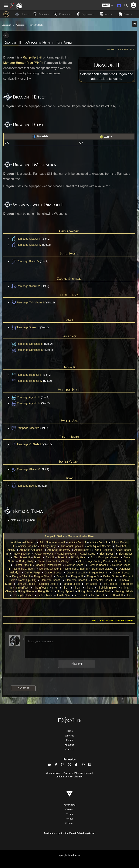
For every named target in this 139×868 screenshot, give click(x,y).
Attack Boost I (83, 550)
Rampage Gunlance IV (27, 350)
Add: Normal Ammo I (23, 542)
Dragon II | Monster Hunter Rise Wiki (38, 43)
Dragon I (62, 576)
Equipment (6, 25)
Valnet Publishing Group (82, 833)
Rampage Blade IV (25, 261)
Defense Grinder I (25, 569)
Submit (77, 664)
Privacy (69, 819)
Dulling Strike (111, 576)
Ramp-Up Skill (32, 57)
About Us (69, 745)
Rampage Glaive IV (25, 469)
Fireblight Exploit (107, 588)
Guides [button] (125, 14)
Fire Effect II (41, 588)
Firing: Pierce (26, 591)
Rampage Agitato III (26, 397)
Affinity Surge (49, 546)
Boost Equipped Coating (105, 557)
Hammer (69, 367)
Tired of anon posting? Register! (112, 621)
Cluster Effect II (23, 565)
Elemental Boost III (102, 580)
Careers (69, 810)
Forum (70, 740)
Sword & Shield (69, 278)
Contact (69, 749)
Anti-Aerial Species (72, 546)
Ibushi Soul (64, 595)
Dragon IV (93, 576)
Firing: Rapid (46, 591)
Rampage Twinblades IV (28, 302)
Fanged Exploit (71, 584)
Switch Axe (69, 421)
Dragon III (77, 576)
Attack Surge (88, 554)
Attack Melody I (44, 554)
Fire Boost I (91, 584)
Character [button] (62, 14)
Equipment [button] (85, 14)
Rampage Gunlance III (27, 344)
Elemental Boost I (51, 580)
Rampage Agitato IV (26, 403)
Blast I (38, 557)
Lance (69, 320)
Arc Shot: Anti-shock (31, 550)
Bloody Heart (79, 557)
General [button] (41, 14)
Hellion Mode (45, 595)
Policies (69, 823)
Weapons (20, 25)
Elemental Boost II (76, 580)
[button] (107, 5)
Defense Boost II (98, 565)
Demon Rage (32, 573)
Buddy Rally (26, 561)
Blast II (50, 557)
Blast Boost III (22, 557)
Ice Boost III (116, 595)
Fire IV (89, 588)
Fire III (77, 588)
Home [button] (22, 14)
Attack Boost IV (22, 554)
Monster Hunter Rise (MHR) (23, 63)
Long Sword (69, 254)
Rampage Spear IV (25, 327)
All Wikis (70, 736)
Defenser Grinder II (76, 569)
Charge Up (68, 561)
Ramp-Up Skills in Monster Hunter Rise (69, 536)
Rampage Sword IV (25, 286)
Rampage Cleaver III (29, 239)
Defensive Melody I (103, 569)
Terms (70, 814)
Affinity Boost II (99, 542)
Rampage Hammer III (27, 375)
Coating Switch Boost (48, 565)
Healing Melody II (23, 595)
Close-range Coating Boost (94, 561)
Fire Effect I (23, 588)
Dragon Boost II (76, 573)
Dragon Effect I (21, 576)
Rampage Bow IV (24, 486)
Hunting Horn (69, 390)
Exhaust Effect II (49, 584)
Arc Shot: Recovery (59, 550)
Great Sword (69, 231)
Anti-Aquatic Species (99, 546)
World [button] (106, 14)
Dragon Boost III (99, 573)
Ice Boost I (81, 595)
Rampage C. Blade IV (27, 444)
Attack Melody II (66, 554)
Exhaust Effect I (26, 584)
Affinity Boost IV (27, 546)
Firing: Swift (85, 591)
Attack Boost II (103, 550)
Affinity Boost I (77, 542)
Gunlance (69, 336)
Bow (69, 478)
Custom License (73, 777)
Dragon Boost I (53, 573)
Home (70, 731)
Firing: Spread (66, 591)
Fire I (55, 588)
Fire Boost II (110, 584)
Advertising (70, 805)
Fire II (66, 588)
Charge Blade (69, 437)
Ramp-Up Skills (36, 25)
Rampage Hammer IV (27, 381)
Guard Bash (103, 591)
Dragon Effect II (43, 576)
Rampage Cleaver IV (26, 245)
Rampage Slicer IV (28, 428)
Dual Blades (69, 295)
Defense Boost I (75, 565)
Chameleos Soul (47, 561)
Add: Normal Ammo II (52, 542)
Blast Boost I (107, 554)
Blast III (63, 557)
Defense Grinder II (50, 569)
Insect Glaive (69, 462)
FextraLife (49, 833)
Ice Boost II (98, 595)
